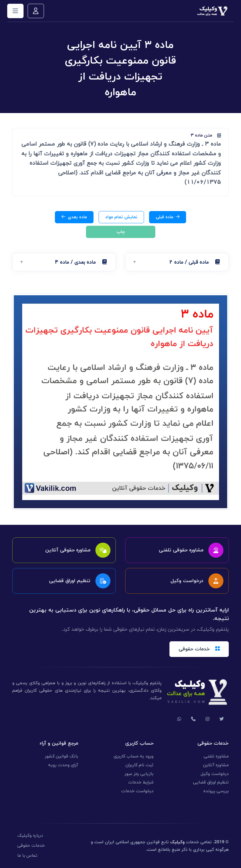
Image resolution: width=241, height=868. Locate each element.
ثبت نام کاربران (139, 765)
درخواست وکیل (215, 774)
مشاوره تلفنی (216, 756)
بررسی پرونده (216, 791)
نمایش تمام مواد (121, 217)
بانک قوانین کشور (62, 756)
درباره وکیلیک (30, 836)
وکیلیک (177, 842)
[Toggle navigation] (15, 11)
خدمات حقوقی (31, 846)
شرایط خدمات (141, 782)
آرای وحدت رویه (63, 765)
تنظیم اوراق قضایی (211, 782)
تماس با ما (27, 856)
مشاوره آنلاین (216, 765)
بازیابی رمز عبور (139, 774)
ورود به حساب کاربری (134, 756)
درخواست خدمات (137, 791)
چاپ (121, 232)
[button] (177, 262)
